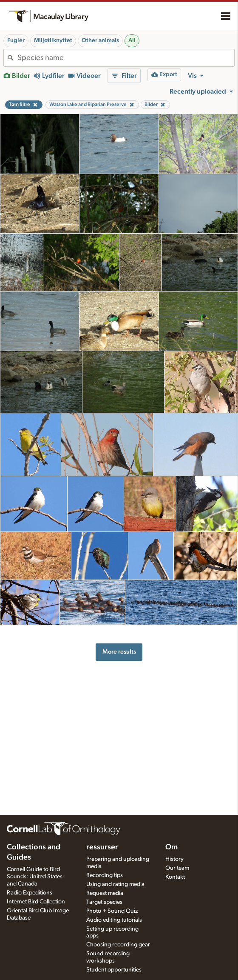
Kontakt (175, 877)
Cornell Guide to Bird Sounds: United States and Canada (35, 877)
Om (171, 847)
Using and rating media (115, 884)
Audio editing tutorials (114, 920)
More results (119, 652)
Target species (104, 902)
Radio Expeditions (30, 893)
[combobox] (126, 58)
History (174, 859)
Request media (105, 893)
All (132, 40)
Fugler (16, 40)
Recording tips (105, 875)
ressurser (102, 847)
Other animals (100, 40)
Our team (177, 868)
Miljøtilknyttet (53, 40)
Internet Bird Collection (36, 902)
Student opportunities (114, 970)
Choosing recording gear (118, 945)
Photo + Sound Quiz (112, 911)
